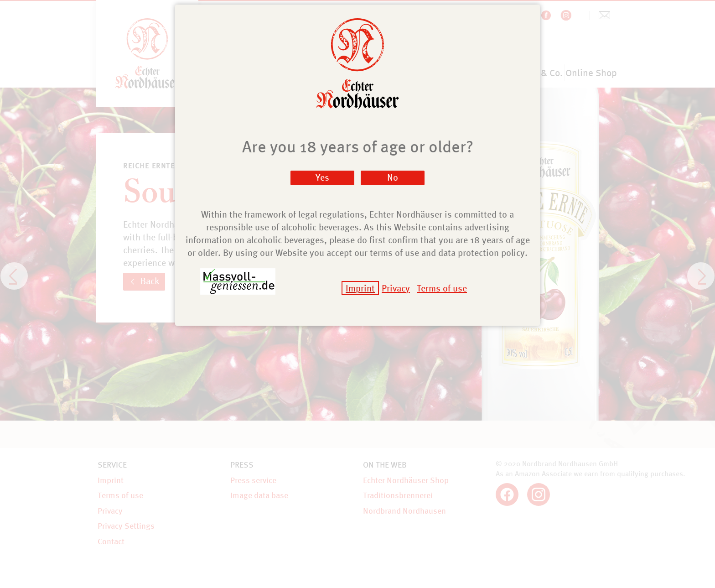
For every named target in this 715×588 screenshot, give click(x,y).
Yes (322, 177)
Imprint (360, 288)
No (393, 177)
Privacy (396, 288)
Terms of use (442, 288)
